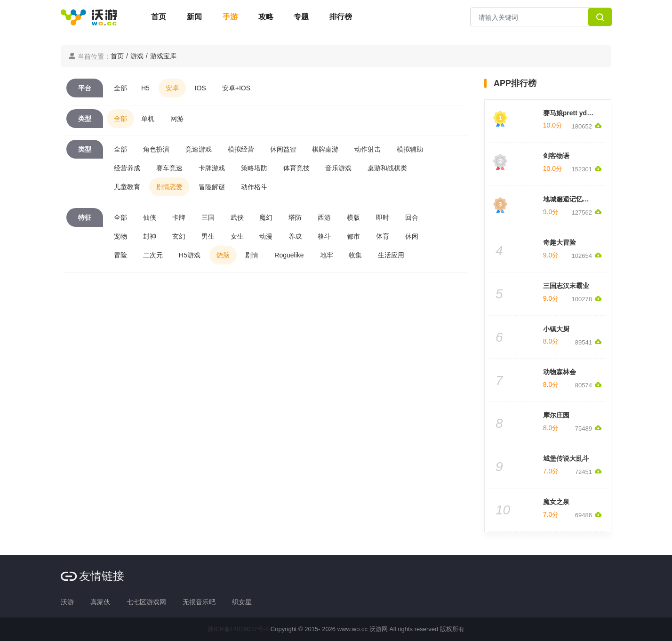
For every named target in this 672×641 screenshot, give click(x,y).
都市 (353, 236)
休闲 (412, 236)
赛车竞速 (169, 168)
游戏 (137, 56)
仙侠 (150, 217)
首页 (159, 17)
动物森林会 (560, 372)
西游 (324, 217)
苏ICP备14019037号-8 (238, 629)
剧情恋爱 (169, 187)
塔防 (295, 217)
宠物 (120, 236)
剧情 (252, 255)
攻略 (266, 17)
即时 (383, 217)
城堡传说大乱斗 (566, 458)
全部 (120, 88)
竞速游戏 (199, 149)
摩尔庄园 (556, 415)
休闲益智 (283, 149)
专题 (301, 17)
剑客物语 (556, 156)
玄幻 (179, 236)
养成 (295, 236)
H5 (145, 88)
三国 (208, 217)
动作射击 (368, 149)
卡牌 (179, 217)
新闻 (194, 17)
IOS (200, 88)
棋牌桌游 (325, 149)
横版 (353, 217)
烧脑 (223, 255)
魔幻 (266, 217)
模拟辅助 (410, 149)
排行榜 (341, 17)
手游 (230, 17)
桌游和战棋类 (387, 168)
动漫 (266, 236)
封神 (150, 236)
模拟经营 (241, 149)
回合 (412, 217)
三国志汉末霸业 (566, 286)
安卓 (172, 88)
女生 (237, 236)
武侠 (237, 217)
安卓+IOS (236, 88)
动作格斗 (254, 187)
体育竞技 (296, 168)
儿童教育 (127, 187)
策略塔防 (254, 168)
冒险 (120, 255)
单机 (148, 119)
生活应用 (391, 255)
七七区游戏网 (146, 602)
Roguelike (289, 255)
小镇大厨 (556, 329)
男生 (208, 236)
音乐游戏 (338, 168)
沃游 (67, 602)
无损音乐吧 (199, 602)
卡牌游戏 (212, 168)
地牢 (327, 255)
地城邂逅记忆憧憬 (569, 199)
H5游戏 (190, 255)
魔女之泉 (556, 502)
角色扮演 (156, 149)
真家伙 (100, 602)
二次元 (153, 255)
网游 (177, 119)
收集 (355, 255)
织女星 (242, 602)
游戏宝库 (163, 56)
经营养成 (127, 168)
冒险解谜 (212, 187)
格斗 (324, 236)
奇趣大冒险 (560, 242)
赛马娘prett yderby (572, 113)
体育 (383, 236)
